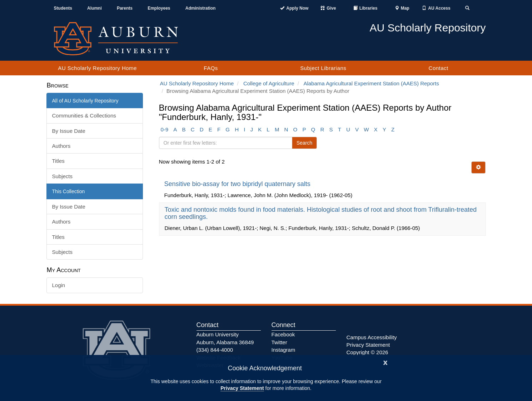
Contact (439, 68)
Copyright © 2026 (367, 352)
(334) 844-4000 (215, 350)
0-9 (165, 129)
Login (59, 285)
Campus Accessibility (372, 337)
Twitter (279, 342)
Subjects (63, 176)
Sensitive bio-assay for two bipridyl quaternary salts (238, 184)
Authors (61, 146)
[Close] (386, 362)
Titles (58, 161)
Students (63, 8)
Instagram (284, 350)
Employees (159, 8)
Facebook (283, 334)
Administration (201, 8)
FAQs (211, 68)
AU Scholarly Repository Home (97, 68)
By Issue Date (69, 131)
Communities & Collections (84, 116)
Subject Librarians (323, 68)
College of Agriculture (269, 83)
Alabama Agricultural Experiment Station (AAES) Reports (371, 83)
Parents (125, 8)
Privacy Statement (242, 388)
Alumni (95, 8)
